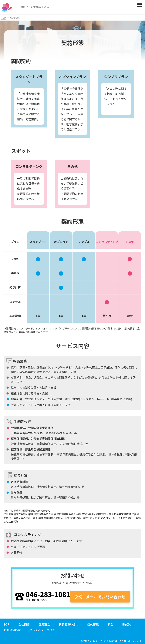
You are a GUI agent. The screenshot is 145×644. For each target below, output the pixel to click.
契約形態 (93, 624)
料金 (110, 624)
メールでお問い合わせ (100, 597)
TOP (3, 18)
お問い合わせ (12, 630)
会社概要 (24, 624)
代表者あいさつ (69, 624)
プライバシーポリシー (44, 630)
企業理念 (44, 624)
